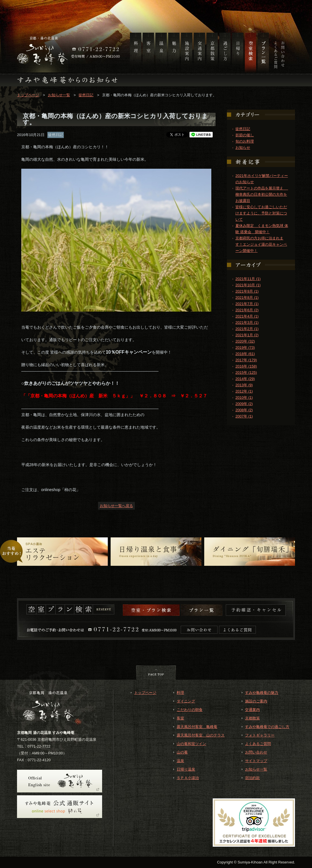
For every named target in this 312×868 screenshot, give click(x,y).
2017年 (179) (246, 360)
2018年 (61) (245, 354)
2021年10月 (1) (248, 285)
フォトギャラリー (260, 735)
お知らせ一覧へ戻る (116, 506)
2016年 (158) (246, 366)
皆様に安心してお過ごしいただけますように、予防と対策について (261, 213)
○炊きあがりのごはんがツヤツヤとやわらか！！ (70, 383)
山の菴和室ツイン (191, 744)
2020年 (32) (245, 341)
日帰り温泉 (186, 769)
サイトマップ (256, 761)
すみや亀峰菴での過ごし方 (267, 727)
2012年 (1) (244, 391)
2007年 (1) (244, 416)
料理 (180, 693)
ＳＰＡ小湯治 (188, 778)
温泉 (180, 761)
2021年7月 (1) (247, 304)
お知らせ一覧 (59, 95)
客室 (180, 718)
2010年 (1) (244, 398)
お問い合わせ (256, 752)
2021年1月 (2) (247, 335)
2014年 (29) (245, 379)
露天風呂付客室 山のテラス (201, 735)
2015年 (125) (246, 373)
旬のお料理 (245, 141)
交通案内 (252, 710)
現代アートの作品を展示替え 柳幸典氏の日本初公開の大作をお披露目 (262, 194)
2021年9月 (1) (247, 291)
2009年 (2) (244, 404)
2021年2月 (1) (247, 329)
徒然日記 (86, 95)
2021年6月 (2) (247, 310)
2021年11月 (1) (248, 279)
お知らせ (243, 148)
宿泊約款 (252, 778)
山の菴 (182, 752)
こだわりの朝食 (190, 710)
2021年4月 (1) (247, 316)
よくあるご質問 (258, 744)
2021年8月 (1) (247, 298)
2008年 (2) (244, 410)
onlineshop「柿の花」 (61, 490)
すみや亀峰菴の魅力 (262, 693)
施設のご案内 (256, 701)
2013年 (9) (244, 385)
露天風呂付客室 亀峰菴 (197, 727)
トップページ (28, 95)
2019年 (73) (245, 348)
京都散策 (252, 718)
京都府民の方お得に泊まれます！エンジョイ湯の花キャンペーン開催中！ (261, 244)
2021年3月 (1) (247, 323)
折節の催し (245, 135)
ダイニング (186, 701)
